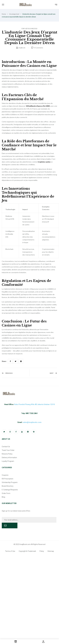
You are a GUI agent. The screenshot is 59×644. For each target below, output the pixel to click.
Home (4, 14)
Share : (4, 361)
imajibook (22, 48)
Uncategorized (14, 14)
